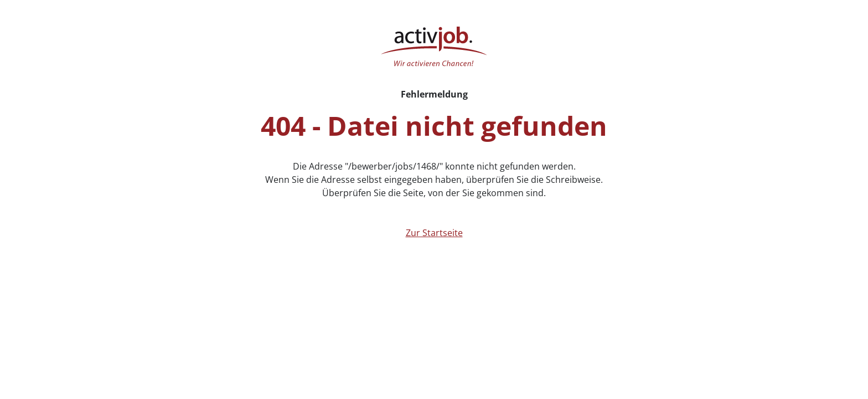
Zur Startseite (434, 233)
